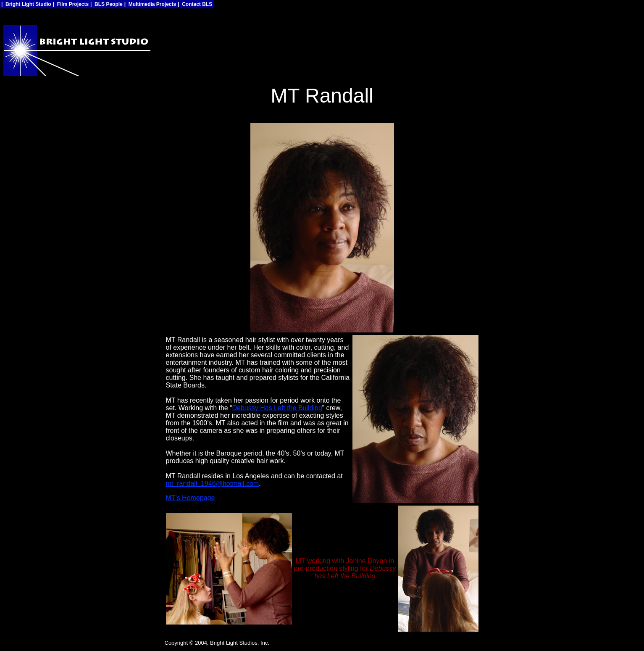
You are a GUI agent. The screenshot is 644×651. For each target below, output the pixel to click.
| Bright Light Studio (26, 4)
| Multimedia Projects (150, 4)
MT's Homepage (191, 498)
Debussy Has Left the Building (277, 408)
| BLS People (106, 4)
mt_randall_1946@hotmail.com (213, 484)
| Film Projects (71, 4)
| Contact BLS (195, 4)
